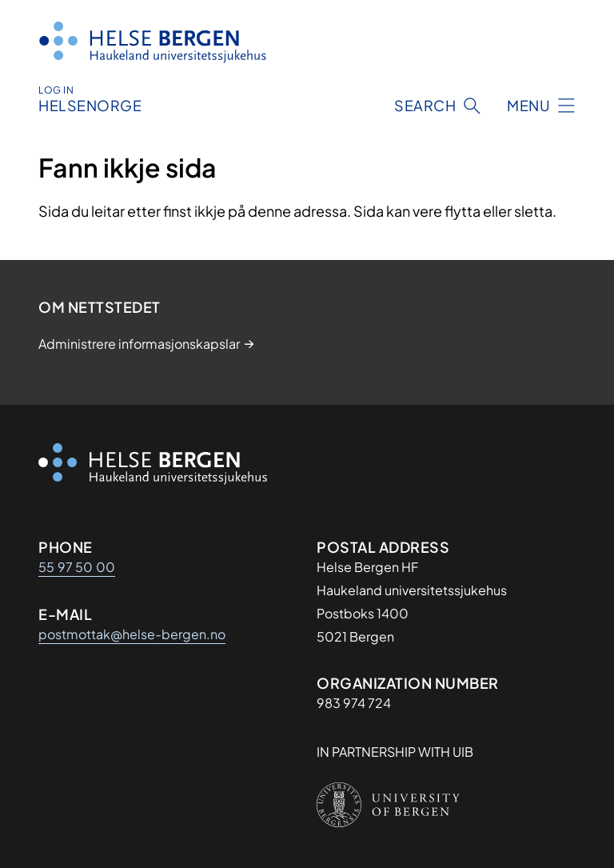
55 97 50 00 (77, 567)
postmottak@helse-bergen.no (132, 634)
